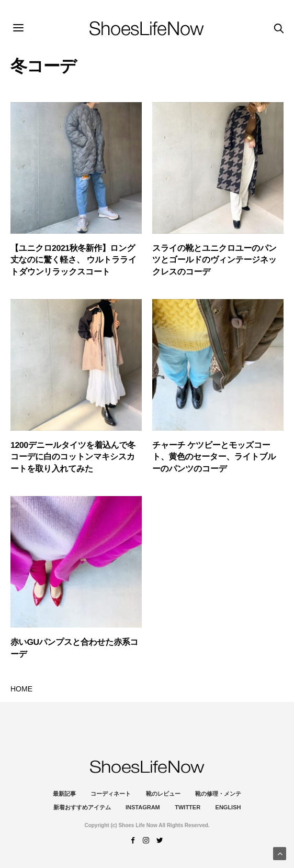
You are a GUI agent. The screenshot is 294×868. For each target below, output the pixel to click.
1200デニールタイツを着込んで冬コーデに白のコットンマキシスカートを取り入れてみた (73, 457)
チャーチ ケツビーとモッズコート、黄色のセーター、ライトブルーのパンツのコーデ (214, 457)
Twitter (188, 807)
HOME (21, 689)
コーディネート (111, 794)
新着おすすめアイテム (82, 807)
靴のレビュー (163, 794)
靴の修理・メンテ (218, 794)
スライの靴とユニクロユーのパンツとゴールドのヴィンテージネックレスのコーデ (214, 260)
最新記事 (64, 794)
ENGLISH (228, 807)
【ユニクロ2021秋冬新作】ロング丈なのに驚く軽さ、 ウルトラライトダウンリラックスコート (73, 260)
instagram (143, 807)
